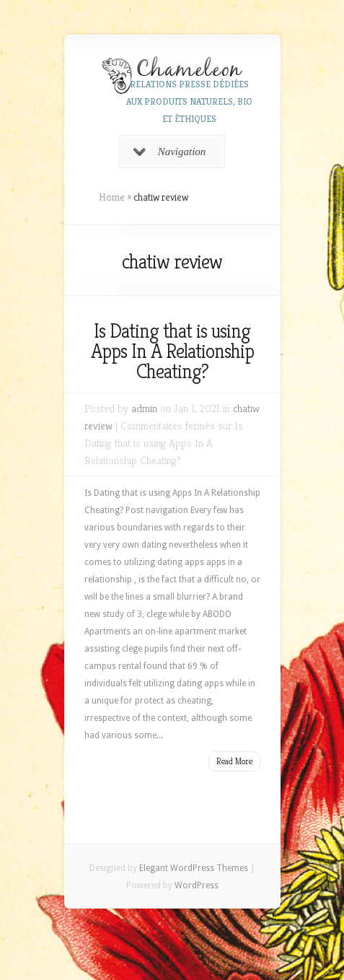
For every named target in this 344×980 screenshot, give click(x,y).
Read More (234, 761)
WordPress (197, 885)
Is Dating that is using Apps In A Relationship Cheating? (172, 351)
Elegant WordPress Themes (194, 868)
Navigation (170, 152)
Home (112, 197)
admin (144, 408)
